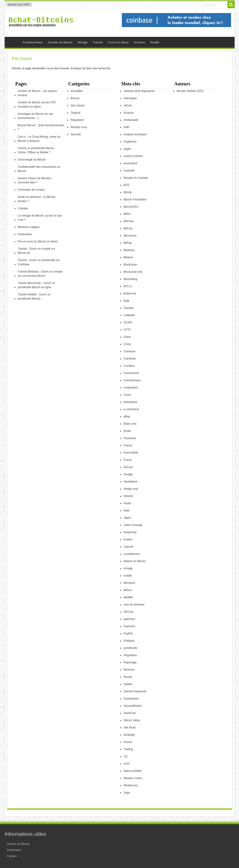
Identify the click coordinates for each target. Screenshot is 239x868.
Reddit (155, 42)
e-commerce (131, 409)
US (125, 756)
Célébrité (129, 315)
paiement (129, 619)
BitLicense (130, 236)
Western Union (133, 778)
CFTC (127, 330)
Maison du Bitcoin (135, 561)
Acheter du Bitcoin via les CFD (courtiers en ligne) (37, 105)
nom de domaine (134, 605)
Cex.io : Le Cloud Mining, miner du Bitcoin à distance (39, 139)
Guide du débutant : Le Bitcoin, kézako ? (37, 199)
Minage (83, 42)
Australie (129, 171)
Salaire (128, 684)
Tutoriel (98, 42)
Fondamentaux (33, 42)
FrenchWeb (131, 453)
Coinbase (129, 351)
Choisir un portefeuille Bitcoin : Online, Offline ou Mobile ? (37, 150)
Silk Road (129, 728)
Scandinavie (131, 699)
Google (128, 474)
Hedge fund (131, 489)
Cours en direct (118, 42)
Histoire (128, 496)
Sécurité (76, 134)
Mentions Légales (29, 227)
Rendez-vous (79, 127)
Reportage (130, 662)
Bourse (75, 98)
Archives (139, 42)
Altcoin (128, 105)
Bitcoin (128, 192)
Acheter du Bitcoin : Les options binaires (37, 93)
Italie (126, 511)
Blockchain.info (133, 272)
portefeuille (130, 648)
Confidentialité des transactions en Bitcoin (39, 169)
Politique (129, 641)
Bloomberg (130, 279)
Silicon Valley (132, 720)
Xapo (127, 793)
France (128, 445)
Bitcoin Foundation (135, 199)
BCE (126, 185)
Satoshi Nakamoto (135, 691)
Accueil (13, 43)
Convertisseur (132, 380)
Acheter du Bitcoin (60, 42)
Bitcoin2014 (131, 207)
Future (128, 460)
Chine (127, 337)
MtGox (128, 590)
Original (75, 113)
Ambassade (131, 120)
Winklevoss (131, 785)
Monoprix (129, 583)
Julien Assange (133, 525)
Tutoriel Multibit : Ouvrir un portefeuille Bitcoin (34, 297)
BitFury (128, 228)
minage (128, 568)
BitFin (127, 214)
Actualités (77, 91)
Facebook (130, 438)
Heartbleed (130, 482)
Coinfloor (129, 366)
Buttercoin (130, 294)
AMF (126, 127)
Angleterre (130, 142)
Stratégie (129, 735)
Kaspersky (130, 532)
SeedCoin (130, 713)
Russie (128, 677)
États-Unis (130, 424)
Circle (127, 344)
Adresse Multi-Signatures (139, 91)
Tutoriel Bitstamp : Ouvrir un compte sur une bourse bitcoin (40, 274)
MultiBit (128, 597)
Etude (127, 431)
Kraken (128, 539)
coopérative (131, 388)
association (130, 163)
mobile (128, 576)
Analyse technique (135, 134)
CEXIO (128, 322)
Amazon (129, 113)
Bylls (126, 301)
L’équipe (23, 208)
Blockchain (130, 265)
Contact (12, 856)
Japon (127, 518)
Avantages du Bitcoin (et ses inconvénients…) (35, 116)
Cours (127, 395)
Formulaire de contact (31, 190)
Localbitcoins (132, 554)
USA (126, 764)
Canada (128, 308)
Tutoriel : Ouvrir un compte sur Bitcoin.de (37, 251)
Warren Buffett (132, 771)
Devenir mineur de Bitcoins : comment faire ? (35, 180)
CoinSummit (131, 373)
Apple (127, 149)
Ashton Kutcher (133, 156)
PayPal (128, 633)
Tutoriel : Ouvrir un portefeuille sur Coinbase (39, 262)
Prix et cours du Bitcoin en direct (38, 241)
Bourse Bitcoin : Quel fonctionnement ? (41, 127)
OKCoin (128, 612)
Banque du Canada (135, 178)
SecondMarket (132, 706)
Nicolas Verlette (186, 91)
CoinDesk (130, 359)
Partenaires (25, 234)
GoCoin (128, 467)
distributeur (130, 402)
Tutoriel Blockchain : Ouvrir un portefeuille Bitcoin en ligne (36, 285)
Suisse (128, 742)
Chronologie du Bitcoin (32, 160)
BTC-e (128, 286)
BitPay (128, 243)
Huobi (127, 503)
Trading (128, 749)
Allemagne (130, 98)
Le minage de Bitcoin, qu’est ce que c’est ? (40, 218)
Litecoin (128, 547)
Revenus (129, 670)
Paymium (129, 626)
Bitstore (128, 257)
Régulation (77, 120)
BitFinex (128, 221)
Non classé (77, 105)
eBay (127, 416)
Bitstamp (129, 250)
